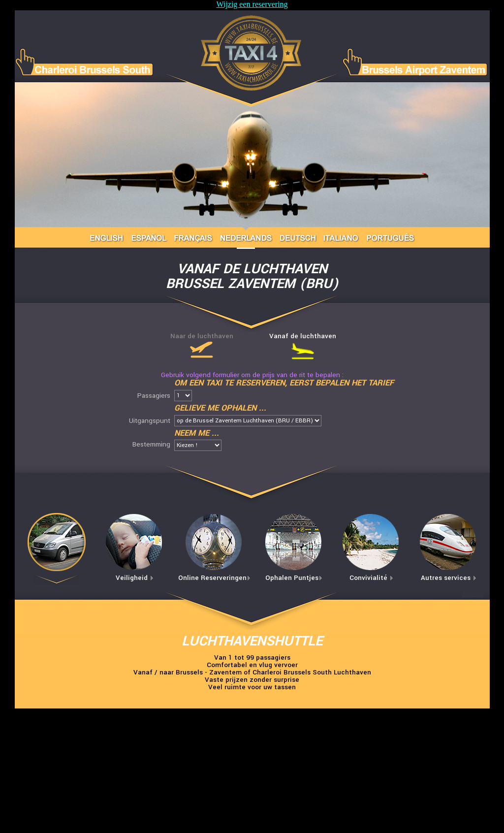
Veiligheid (135, 578)
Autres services (449, 578)
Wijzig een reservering (252, 4)
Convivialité (372, 578)
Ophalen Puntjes (294, 578)
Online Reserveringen (215, 578)
